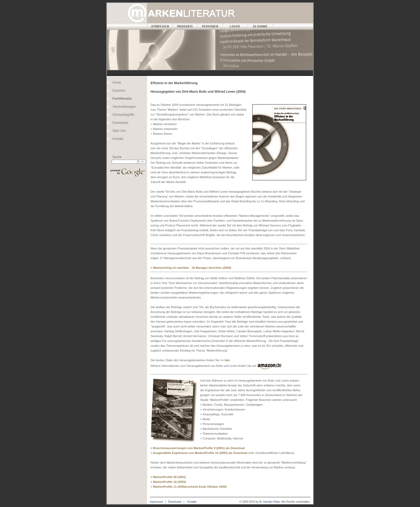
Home (117, 83)
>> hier (225, 360)
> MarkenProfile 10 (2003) (168, 482)
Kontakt (118, 139)
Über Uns (119, 131)
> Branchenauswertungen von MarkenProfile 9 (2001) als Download (198, 448)
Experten (119, 91)
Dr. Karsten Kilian (270, 502)
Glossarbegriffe (123, 115)
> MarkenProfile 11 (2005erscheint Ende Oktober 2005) (189, 487)
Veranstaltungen (124, 107)
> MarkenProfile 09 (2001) (168, 477)
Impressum (156, 502)
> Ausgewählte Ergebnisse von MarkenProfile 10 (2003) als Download (199, 453)
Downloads (120, 123)
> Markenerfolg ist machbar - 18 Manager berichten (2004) (191, 268)
